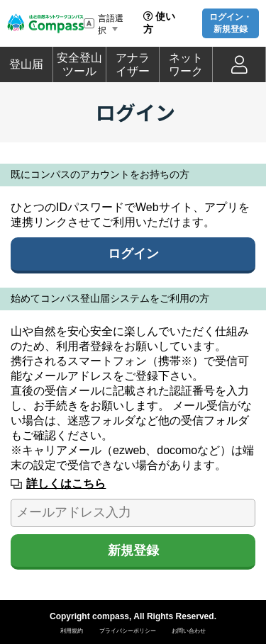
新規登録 (133, 550)
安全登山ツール (79, 64)
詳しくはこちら (66, 484)
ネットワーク (186, 64)
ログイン (133, 254)
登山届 (26, 64)
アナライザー (133, 64)
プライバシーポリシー (128, 631)
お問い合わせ (189, 631)
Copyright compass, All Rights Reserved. (133, 616)
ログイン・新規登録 (231, 23)
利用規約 (72, 631)
